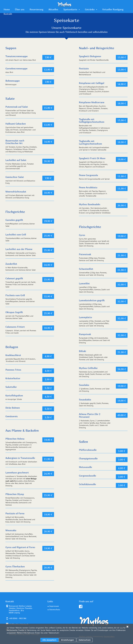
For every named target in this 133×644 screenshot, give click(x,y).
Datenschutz (54, 633)
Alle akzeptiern (49, 640)
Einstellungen (68, 640)
